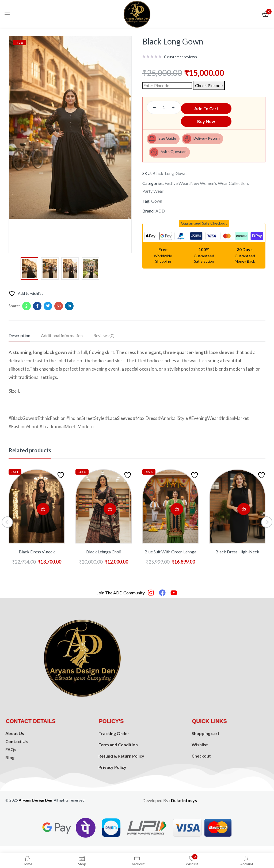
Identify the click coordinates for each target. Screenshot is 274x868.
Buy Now (204, 122)
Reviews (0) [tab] (104, 335)
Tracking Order (114, 770)
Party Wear (153, 195)
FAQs (11, 777)
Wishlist (200, 774)
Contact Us (17, 769)
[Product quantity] (164, 107)
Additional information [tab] (62, 335)
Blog (10, 785)
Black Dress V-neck (37, 552)
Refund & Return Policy (121, 792)
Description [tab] (19, 335)
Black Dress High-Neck (237, 552)
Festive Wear (177, 187)
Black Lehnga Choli (104, 552)
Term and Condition (118, 781)
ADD (160, 215)
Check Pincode (209, 85)
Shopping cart (205, 762)
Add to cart (222, 107)
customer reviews (180, 57)
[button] (204, 228)
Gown (157, 205)
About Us (15, 761)
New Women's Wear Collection (219, 187)
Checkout (201, 785)
